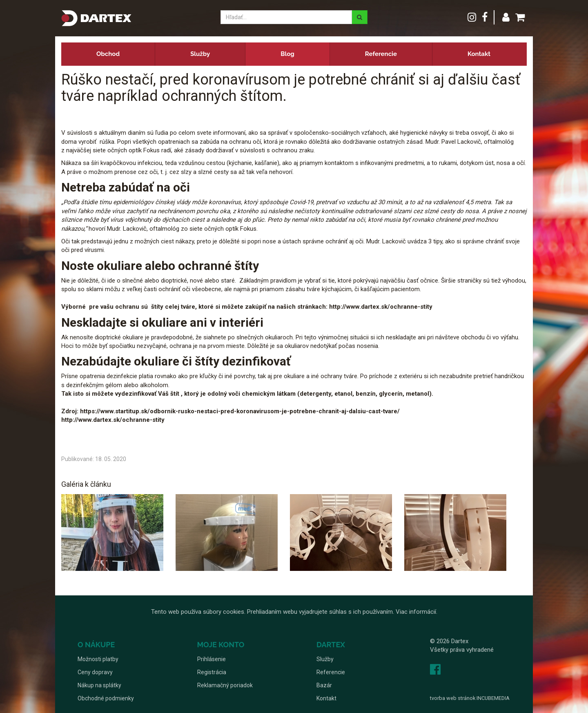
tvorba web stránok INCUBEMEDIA (470, 698)
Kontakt (479, 54)
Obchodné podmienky (106, 698)
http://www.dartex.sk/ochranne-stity (113, 420)
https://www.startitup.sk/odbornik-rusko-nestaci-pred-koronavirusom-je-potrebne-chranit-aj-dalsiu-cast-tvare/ (240, 411)
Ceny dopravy (95, 672)
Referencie (381, 54)
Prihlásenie (212, 659)
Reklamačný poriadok (225, 685)
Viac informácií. (416, 612)
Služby (200, 54)
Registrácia (212, 672)
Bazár (324, 685)
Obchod (108, 54)
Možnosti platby (98, 659)
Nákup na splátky (99, 685)
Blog (287, 54)
